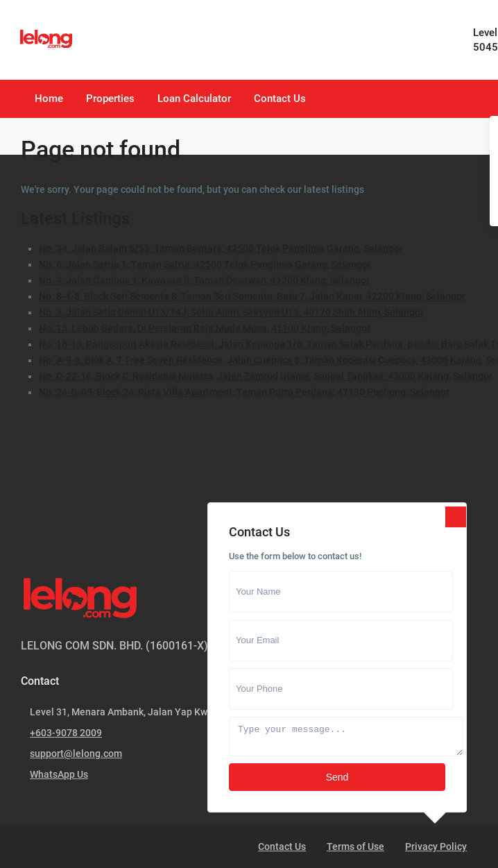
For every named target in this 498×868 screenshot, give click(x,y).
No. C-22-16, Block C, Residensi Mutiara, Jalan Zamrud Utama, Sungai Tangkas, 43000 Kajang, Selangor (266, 376)
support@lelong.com (76, 754)
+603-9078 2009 (66, 733)
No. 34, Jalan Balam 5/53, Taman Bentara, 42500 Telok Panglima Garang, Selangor (221, 248)
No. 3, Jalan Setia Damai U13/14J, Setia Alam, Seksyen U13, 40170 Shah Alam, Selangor (231, 312)
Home (49, 99)
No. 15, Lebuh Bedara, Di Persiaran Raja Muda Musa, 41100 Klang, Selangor (205, 328)
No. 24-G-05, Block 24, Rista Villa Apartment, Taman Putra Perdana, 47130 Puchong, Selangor (244, 392)
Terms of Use (355, 846)
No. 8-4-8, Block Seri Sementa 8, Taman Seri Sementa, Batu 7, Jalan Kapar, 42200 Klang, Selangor (252, 296)
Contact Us (280, 99)
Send (337, 777)
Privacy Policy (436, 846)
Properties (110, 99)
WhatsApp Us (59, 774)
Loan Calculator (194, 99)
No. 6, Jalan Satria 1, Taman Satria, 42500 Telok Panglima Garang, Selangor (205, 264)
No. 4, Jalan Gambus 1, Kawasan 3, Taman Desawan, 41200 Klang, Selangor (204, 280)
